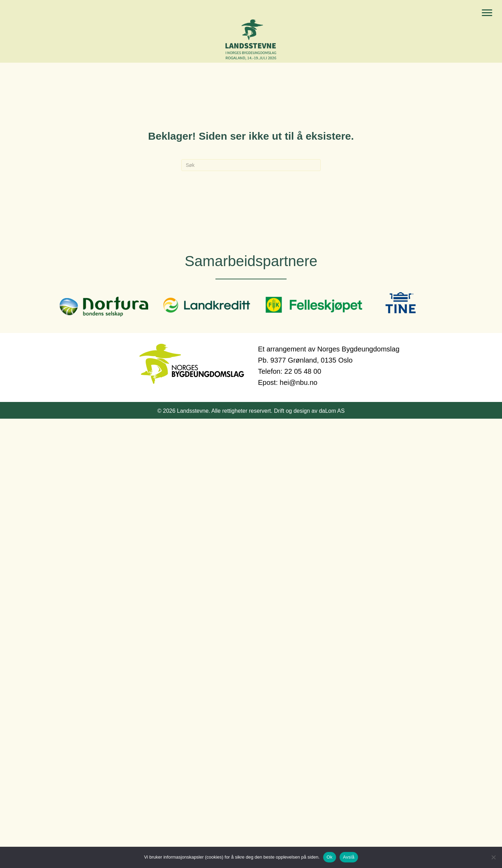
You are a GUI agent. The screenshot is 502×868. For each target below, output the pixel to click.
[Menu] (487, 13)
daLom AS (332, 411)
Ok (330, 857)
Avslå (349, 857)
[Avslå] (493, 857)
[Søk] (251, 165)
